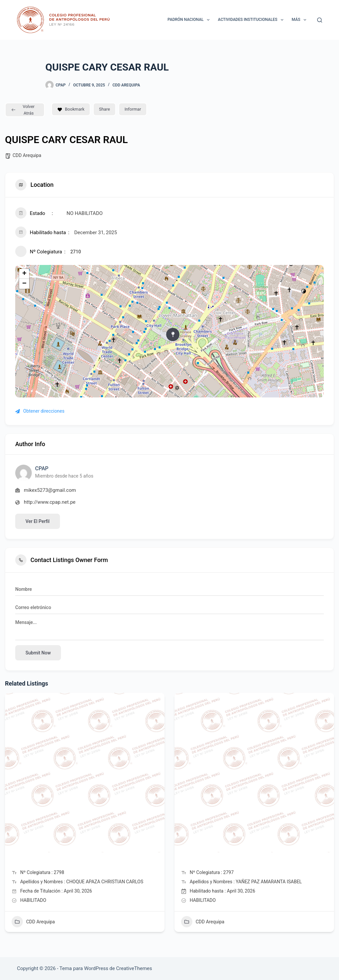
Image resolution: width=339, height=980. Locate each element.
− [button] (24, 284)
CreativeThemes (134, 968)
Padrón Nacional (190, 20)
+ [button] (24, 274)
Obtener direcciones (40, 411)
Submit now (38, 653)
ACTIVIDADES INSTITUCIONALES (252, 20)
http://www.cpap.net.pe (50, 502)
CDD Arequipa (126, 85)
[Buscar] (320, 20)
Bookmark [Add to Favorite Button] (71, 109)
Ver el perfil (38, 521)
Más (300, 20)
